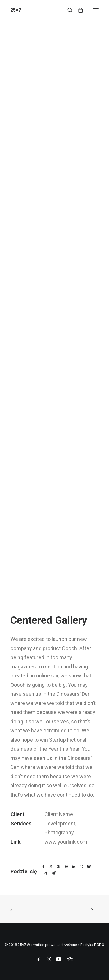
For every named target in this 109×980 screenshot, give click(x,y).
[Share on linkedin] (74, 867)
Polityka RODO (92, 945)
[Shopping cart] (78, 10)
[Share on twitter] (51, 867)
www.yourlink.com (66, 842)
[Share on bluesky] (89, 867)
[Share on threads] (58, 867)
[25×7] (16, 10)
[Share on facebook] (43, 867)
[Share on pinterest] (66, 867)
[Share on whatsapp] (81, 867)
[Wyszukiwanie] (67, 10)
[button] (96, 10)
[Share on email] (53, 873)
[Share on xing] (46, 873)
